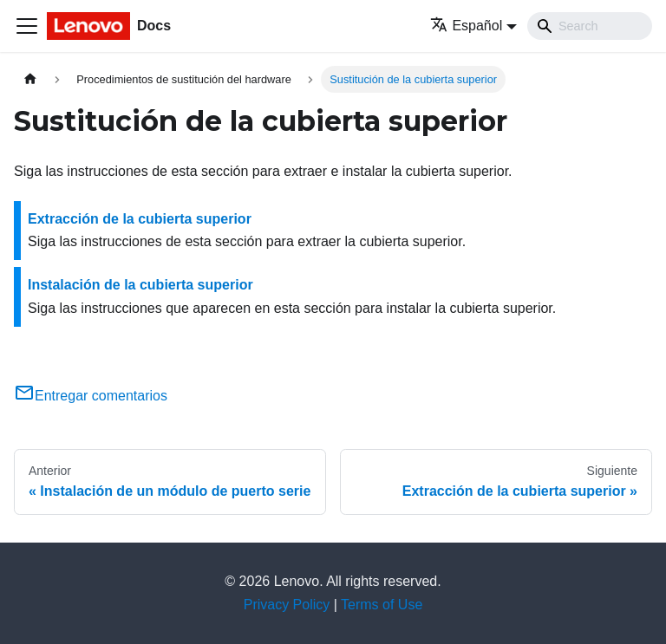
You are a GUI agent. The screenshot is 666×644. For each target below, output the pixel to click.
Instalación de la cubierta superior (140, 285)
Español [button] (466, 26)
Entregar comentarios (91, 396)
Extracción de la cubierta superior (140, 219)
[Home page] (30, 79)
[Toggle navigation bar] (27, 26)
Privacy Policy (287, 605)
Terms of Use (382, 605)
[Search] (590, 26)
